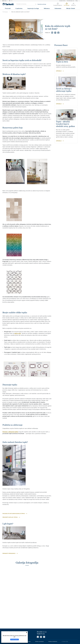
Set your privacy (15, 639)
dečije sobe (18, 333)
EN (12, 1)
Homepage (5, 12)
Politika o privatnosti (39, 642)
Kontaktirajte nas (71, 1)
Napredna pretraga (42, 4)
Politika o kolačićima (53, 642)
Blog (77, 1)
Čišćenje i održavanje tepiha (10, 432)
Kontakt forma (62, 1)
